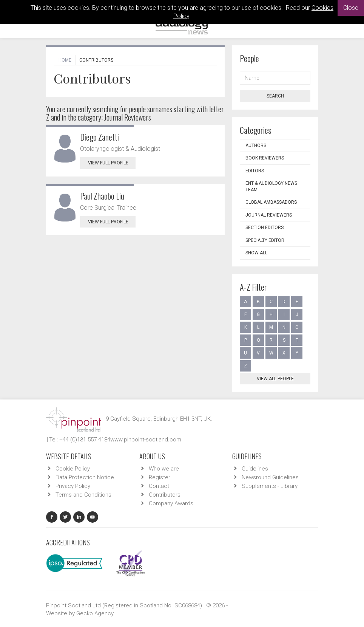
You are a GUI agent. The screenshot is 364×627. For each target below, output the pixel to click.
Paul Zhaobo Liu (102, 196)
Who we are (164, 469)
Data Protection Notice (85, 477)
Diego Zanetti (99, 137)
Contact (159, 486)
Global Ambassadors (271, 202)
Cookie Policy (73, 469)
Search (275, 96)
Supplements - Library (270, 486)
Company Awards (171, 503)
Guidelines (255, 469)
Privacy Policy (73, 486)
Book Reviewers (265, 158)
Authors (256, 146)
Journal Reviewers (269, 215)
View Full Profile (112, 163)
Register (160, 477)
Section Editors (265, 228)
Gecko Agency (95, 613)
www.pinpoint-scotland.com (146, 440)
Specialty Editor (265, 240)
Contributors (165, 495)
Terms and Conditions (83, 495)
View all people (275, 379)
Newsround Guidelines (270, 477)
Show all (256, 253)
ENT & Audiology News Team (271, 187)
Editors (255, 171)
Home (65, 60)
